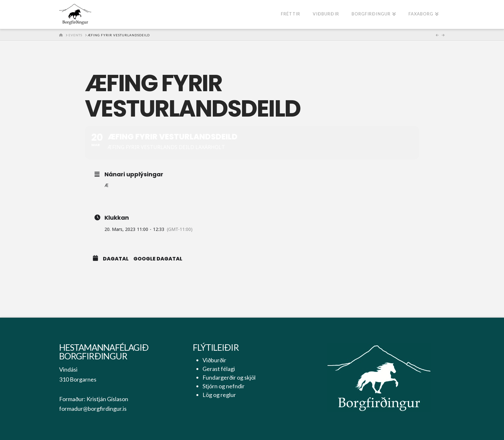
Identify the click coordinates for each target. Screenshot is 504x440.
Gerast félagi (219, 369)
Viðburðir (214, 360)
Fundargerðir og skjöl (229, 377)
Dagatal (116, 259)
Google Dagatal (158, 259)
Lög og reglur (219, 395)
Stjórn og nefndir (224, 386)
